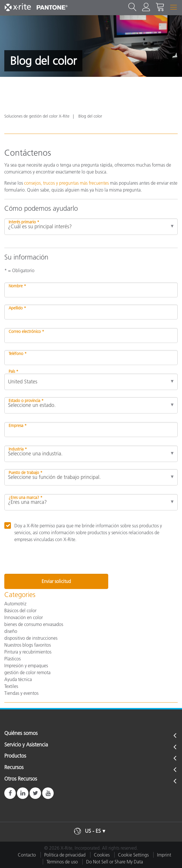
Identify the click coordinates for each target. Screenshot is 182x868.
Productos (15, 756)
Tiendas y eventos (21, 693)
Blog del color (90, 116)
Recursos (14, 768)
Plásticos (12, 659)
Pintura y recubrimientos (28, 652)
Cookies (102, 855)
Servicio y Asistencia (26, 745)
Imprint (164, 855)
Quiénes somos (21, 734)
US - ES (93, 831)
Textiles (11, 686)
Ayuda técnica (18, 679)
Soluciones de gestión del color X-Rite (37, 116)
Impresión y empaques (26, 666)
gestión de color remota (27, 672)
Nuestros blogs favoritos (28, 645)
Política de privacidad (65, 855)
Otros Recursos (21, 779)
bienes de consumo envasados (34, 624)
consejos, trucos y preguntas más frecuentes (66, 183)
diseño (11, 631)
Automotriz (15, 604)
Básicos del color (20, 610)
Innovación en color (24, 617)
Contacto (27, 855)
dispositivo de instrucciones (31, 638)
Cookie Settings (133, 855)
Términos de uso (62, 862)
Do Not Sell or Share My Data (115, 862)
